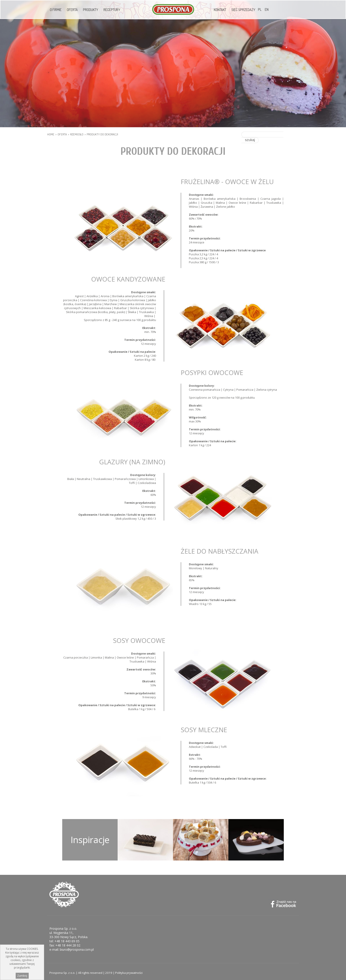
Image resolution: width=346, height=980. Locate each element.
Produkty (91, 10)
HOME (51, 134)
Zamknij (22, 976)
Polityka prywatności (129, 971)
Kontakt (220, 10)
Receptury (112, 10)
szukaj (290, 134)
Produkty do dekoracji (102, 134)
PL (260, 9)
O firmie (56, 10)
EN (267, 9)
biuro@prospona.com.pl (77, 947)
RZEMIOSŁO (77, 134)
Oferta (72, 10)
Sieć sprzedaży (243, 10)
